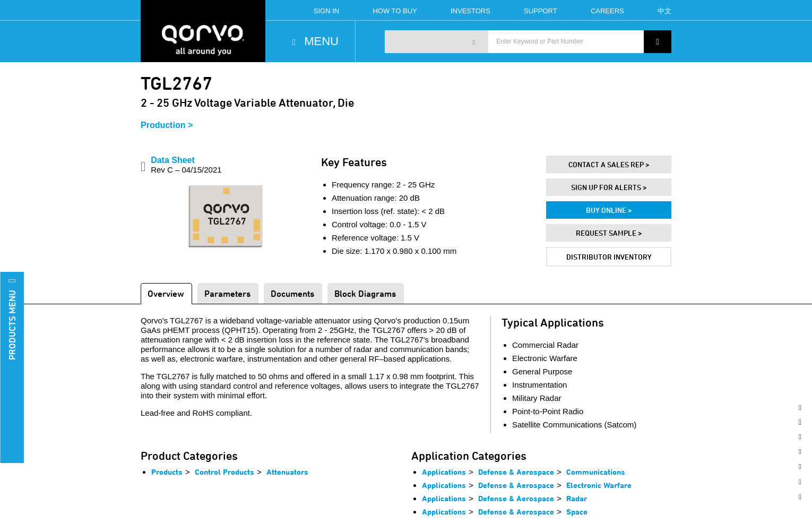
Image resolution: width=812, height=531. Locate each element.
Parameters (227, 293)
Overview (166, 293)
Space (577, 512)
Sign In (326, 11)
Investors (470, 11)
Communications (596, 472)
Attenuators (287, 472)
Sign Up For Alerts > (609, 187)
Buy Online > (609, 210)
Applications (444, 472)
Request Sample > (609, 233)
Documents (292, 293)
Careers (607, 11)
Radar (577, 498)
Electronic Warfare (599, 485)
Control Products (224, 472)
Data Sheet (186, 165)
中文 (664, 11)
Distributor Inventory (609, 257)
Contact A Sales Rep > (609, 164)
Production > (167, 125)
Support (541, 11)
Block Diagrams (365, 293)
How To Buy (395, 11)
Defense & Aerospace (516, 472)
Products (167, 472)
